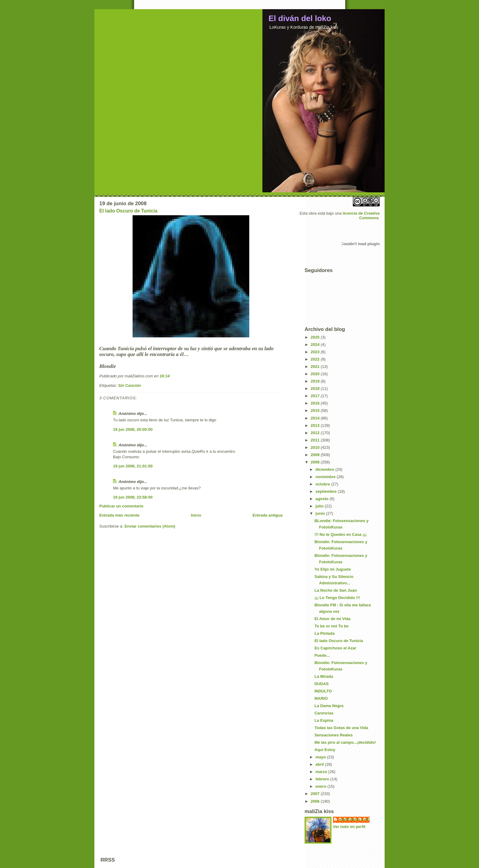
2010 (316, 447)
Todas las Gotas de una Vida (341, 728)
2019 (316, 381)
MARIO (321, 698)
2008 (316, 462)
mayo (321, 757)
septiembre (327, 491)
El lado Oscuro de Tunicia (128, 211)
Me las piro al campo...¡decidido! (345, 742)
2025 (316, 337)
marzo (322, 772)
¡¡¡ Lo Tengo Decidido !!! (337, 598)
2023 (316, 352)
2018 (316, 389)
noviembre (326, 477)
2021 (316, 367)
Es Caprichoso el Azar (335, 648)
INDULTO (323, 691)
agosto (323, 499)
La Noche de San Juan (336, 590)
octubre (323, 484)
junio (321, 513)
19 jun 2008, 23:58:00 (133, 497)
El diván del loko (300, 18)
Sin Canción (129, 385)
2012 (316, 433)
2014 (316, 418)
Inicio (196, 515)
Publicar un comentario (121, 506)
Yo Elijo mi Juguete (333, 569)
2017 (316, 396)
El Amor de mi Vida (332, 619)
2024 (316, 345)
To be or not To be (331, 626)
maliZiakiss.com (354, 819)
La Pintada (324, 633)
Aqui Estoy (325, 750)
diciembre (325, 469)
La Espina (324, 720)
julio (320, 506)
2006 (316, 801)
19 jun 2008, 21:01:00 (133, 466)
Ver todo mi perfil (349, 827)
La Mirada (324, 676)
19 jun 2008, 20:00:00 (133, 429)
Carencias (324, 713)
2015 (316, 410)
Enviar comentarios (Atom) (150, 526)
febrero (323, 779)
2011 (316, 440)
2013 (316, 425)
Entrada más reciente (119, 515)
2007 (316, 794)
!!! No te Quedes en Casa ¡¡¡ (340, 534)
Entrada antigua (268, 515)
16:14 (165, 376)
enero (322, 786)
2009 (316, 455)
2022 (316, 359)
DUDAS (321, 684)
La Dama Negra (329, 706)
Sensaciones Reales (333, 735)
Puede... (322, 655)
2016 (316, 403)
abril (320, 764)
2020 (316, 374)
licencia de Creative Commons (361, 216)
